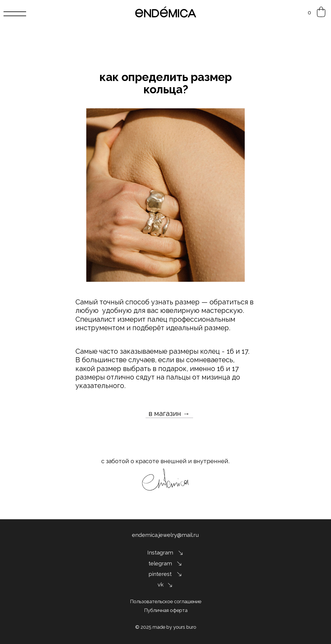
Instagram (160, 552)
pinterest (160, 574)
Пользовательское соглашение (166, 602)
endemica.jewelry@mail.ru (165, 535)
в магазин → (169, 413)
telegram (160, 563)
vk (161, 584)
